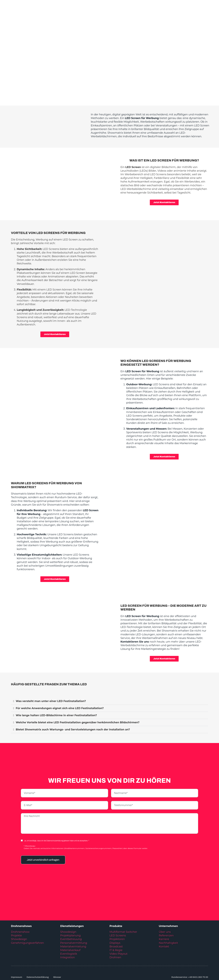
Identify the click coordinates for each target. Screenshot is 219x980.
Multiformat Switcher (123, 913)
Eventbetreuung (71, 920)
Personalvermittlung (74, 924)
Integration (67, 939)
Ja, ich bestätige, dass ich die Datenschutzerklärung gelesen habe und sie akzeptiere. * (57, 822)
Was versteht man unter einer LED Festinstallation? (51, 682)
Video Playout (118, 935)
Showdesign (19, 920)
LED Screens (118, 917)
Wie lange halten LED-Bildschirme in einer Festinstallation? (56, 696)
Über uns (165, 913)
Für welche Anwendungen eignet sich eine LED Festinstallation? (60, 689)
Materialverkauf (70, 931)
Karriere (164, 920)
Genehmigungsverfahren (28, 924)
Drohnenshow (20, 913)
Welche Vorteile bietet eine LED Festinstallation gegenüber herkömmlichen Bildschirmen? (78, 704)
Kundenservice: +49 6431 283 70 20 (190, 958)
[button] (110, 682)
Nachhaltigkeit (168, 924)
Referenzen (166, 917)
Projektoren (117, 920)
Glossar (59, 958)
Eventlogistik (69, 935)
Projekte (16, 917)
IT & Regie (116, 931)
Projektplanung (70, 917)
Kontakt (164, 928)
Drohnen (115, 939)
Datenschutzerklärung (39, 958)
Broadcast (116, 928)
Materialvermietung (74, 928)
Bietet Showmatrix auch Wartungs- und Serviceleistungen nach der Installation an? (73, 711)
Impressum (17, 958)
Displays (115, 924)
